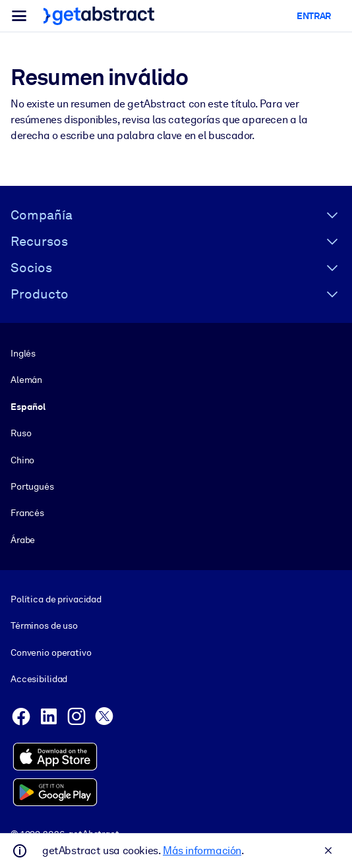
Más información (202, 851)
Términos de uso (44, 625)
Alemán (26, 380)
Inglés (23, 353)
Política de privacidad (56, 599)
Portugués (32, 486)
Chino (22, 459)
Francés (27, 513)
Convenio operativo (51, 652)
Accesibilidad (39, 679)
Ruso (21, 433)
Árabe (23, 540)
